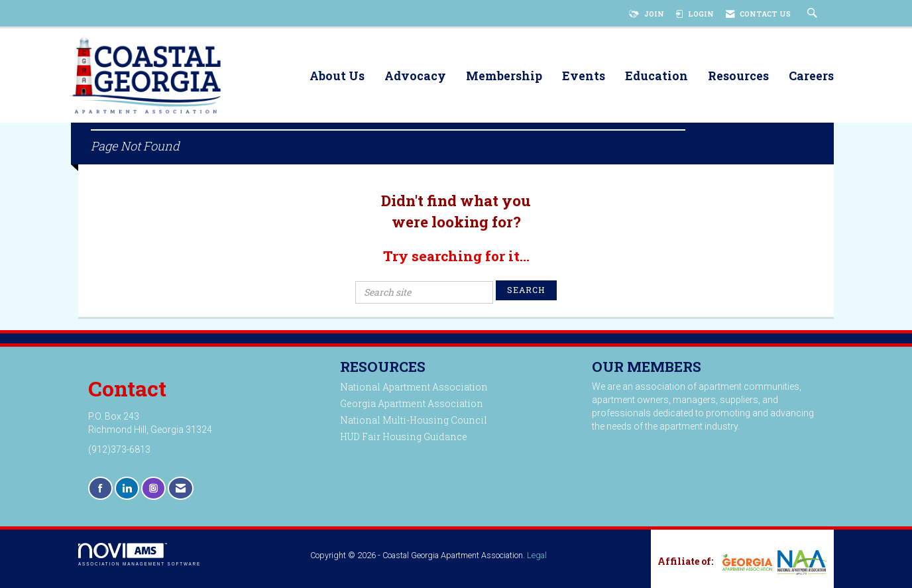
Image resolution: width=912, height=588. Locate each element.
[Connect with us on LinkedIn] (127, 488)
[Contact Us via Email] (181, 488)
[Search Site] (814, 14)
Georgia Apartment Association (412, 403)
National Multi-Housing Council (414, 420)
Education (656, 77)
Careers (811, 77)
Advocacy (415, 77)
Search (526, 290)
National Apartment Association (414, 387)
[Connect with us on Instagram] (153, 488)
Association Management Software (140, 555)
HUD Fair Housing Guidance (404, 437)
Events (584, 77)
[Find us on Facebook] (100, 488)
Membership (504, 77)
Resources (738, 77)
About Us (337, 77)
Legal (537, 555)
